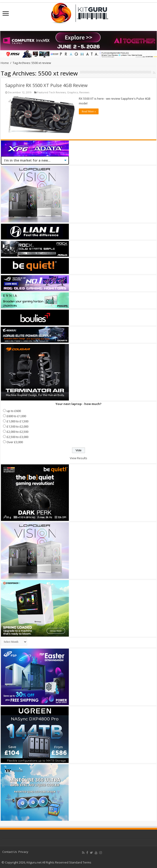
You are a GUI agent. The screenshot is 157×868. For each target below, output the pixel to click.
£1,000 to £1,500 (17, 421)
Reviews (84, 92)
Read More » (89, 111)
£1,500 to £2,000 (17, 426)
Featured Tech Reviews (51, 92)
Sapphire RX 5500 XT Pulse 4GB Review (46, 85)
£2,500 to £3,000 (17, 437)
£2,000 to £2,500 (17, 432)
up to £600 (14, 411)
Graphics (72, 92)
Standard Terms (80, 862)
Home (5, 63)
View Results (78, 458)
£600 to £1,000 (16, 416)
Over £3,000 (15, 442)
